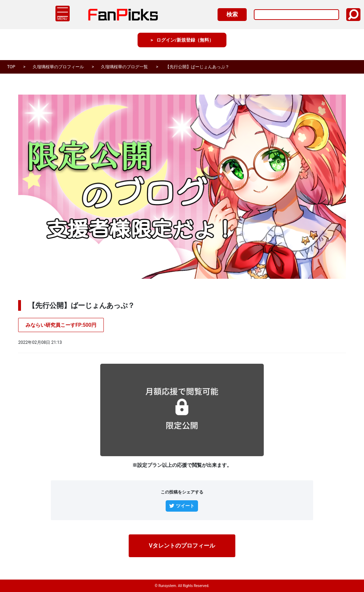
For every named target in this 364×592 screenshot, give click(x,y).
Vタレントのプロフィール (182, 547)
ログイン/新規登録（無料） (185, 46)
